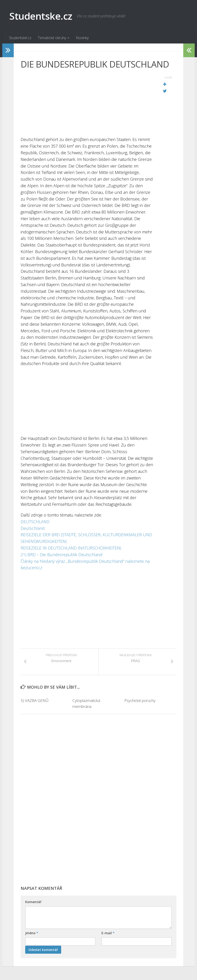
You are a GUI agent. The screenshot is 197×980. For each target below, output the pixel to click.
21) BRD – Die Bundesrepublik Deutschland (62, 555)
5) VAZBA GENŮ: (35, 700)
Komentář (33, 902)
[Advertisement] (87, 104)
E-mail (108, 933)
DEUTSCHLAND (35, 522)
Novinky (82, 38)
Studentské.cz (20, 38)
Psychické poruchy (140, 700)
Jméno (32, 933)
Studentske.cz (41, 16)
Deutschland (33, 528)
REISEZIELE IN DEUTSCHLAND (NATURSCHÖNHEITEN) (71, 548)
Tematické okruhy (52, 38)
